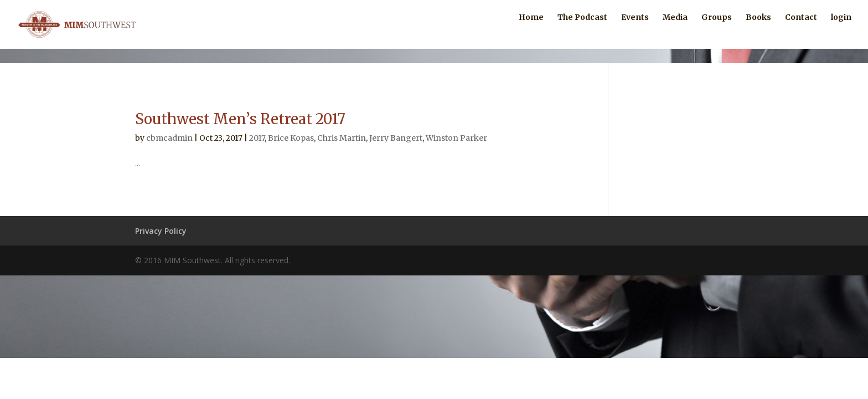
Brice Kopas (291, 138)
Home (531, 32)
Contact (801, 32)
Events (635, 32)
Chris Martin (342, 138)
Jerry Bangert (396, 138)
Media (675, 32)
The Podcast (582, 32)
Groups (717, 32)
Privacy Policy (161, 231)
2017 (257, 138)
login (841, 32)
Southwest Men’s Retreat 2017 (240, 119)
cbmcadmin (169, 138)
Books (758, 32)
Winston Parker (456, 138)
